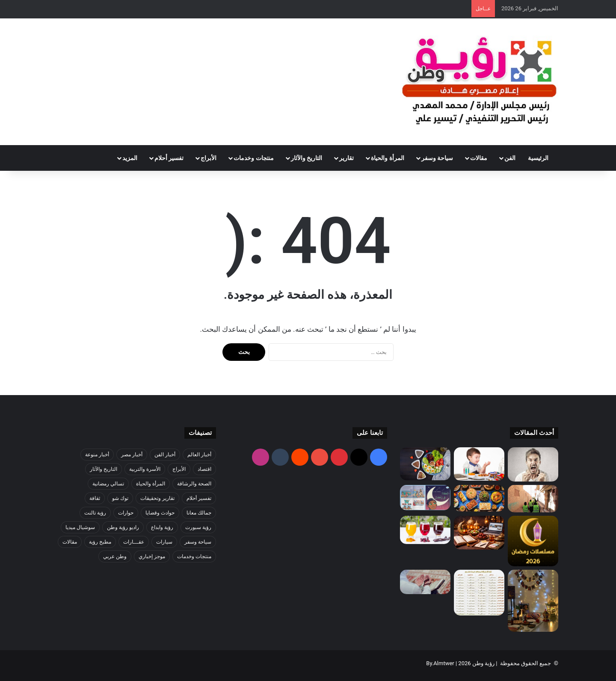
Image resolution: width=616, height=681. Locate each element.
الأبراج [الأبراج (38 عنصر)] (179, 469)
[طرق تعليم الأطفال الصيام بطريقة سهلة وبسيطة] (479, 464)
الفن (510, 158)
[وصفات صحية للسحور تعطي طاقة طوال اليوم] (425, 464)
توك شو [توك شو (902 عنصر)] (120, 498)
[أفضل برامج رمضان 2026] (533, 541)
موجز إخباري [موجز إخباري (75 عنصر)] (152, 556)
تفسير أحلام (169, 158)
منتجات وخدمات (253, 158)
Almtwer (444, 663)
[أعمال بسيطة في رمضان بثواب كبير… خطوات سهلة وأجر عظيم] (425, 582)
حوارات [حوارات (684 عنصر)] (126, 513)
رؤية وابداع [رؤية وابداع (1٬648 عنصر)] (162, 527)
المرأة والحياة (387, 158)
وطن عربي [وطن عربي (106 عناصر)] (115, 556)
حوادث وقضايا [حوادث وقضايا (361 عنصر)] (160, 513)
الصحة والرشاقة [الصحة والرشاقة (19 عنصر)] (194, 484)
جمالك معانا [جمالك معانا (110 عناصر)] (199, 513)
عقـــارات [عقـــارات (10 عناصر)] (134, 542)
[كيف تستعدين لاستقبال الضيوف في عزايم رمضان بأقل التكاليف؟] (479, 498)
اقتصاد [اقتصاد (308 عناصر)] (204, 469)
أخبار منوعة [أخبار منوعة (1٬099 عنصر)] (97, 455)
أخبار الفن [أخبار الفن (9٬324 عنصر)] (165, 455)
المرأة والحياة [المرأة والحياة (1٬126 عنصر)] (151, 484)
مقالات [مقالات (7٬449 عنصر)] (70, 542)
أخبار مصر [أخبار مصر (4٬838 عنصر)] (132, 455)
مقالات (479, 158)
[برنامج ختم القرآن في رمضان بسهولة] (479, 593)
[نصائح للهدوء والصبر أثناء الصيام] (533, 464)
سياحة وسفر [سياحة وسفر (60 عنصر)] (198, 542)
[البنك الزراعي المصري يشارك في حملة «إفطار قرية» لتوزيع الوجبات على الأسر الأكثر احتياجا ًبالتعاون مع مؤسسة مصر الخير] (533, 499)
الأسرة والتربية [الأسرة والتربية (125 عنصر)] (145, 469)
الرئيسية (540, 158)
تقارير (346, 158)
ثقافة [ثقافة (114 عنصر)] (95, 498)
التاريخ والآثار (307, 158)
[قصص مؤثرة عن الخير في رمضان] (425, 498)
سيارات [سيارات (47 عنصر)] (164, 542)
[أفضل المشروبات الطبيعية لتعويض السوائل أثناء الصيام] (425, 530)
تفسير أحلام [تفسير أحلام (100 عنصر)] (199, 498)
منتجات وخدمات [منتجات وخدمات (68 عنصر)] (194, 556)
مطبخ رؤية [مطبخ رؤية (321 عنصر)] (100, 542)
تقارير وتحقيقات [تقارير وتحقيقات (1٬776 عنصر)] (157, 498)
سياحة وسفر (437, 158)
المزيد (130, 158)
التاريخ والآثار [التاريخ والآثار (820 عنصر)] (104, 469)
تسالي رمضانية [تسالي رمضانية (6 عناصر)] (108, 484)
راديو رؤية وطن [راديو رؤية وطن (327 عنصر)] (123, 527)
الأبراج (209, 158)
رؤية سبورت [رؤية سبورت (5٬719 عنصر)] (198, 527)
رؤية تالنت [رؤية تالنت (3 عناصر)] (95, 513)
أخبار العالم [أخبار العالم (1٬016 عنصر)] (199, 455)
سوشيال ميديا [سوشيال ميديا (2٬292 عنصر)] (80, 527)
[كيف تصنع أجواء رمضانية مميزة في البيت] (533, 601)
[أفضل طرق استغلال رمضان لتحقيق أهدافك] (479, 533)
